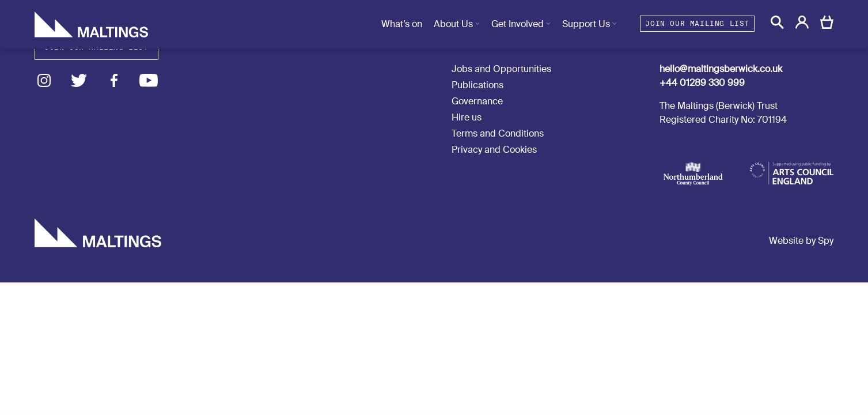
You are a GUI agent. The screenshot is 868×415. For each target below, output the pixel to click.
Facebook (114, 80)
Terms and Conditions (498, 133)
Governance (477, 101)
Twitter (79, 80)
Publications (477, 85)
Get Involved (518, 24)
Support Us (586, 24)
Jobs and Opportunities (501, 69)
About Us (453, 24)
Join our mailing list (697, 23)
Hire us (467, 117)
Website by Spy (801, 241)
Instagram (44, 80)
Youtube (149, 80)
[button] (777, 22)
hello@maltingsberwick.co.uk (721, 69)
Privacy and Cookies (494, 150)
